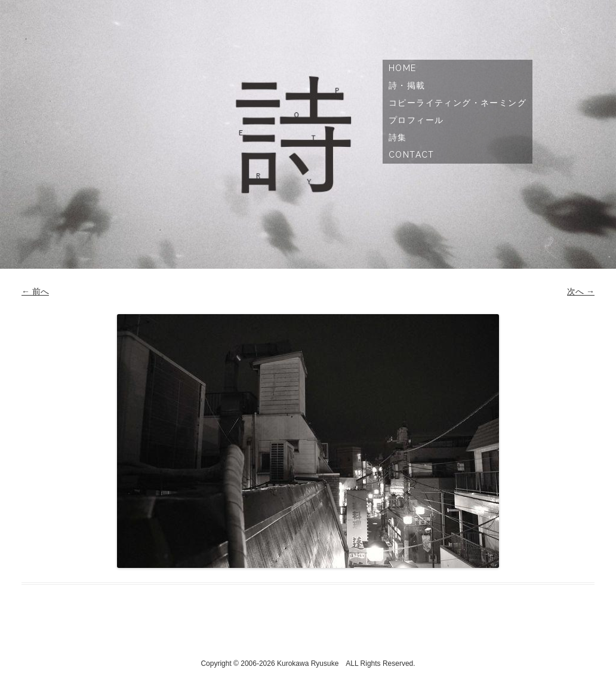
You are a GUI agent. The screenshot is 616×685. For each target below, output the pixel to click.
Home (403, 68)
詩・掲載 (407, 85)
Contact (412, 155)
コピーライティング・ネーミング (458, 103)
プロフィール (416, 120)
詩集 (398, 137)
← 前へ (35, 291)
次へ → (581, 291)
